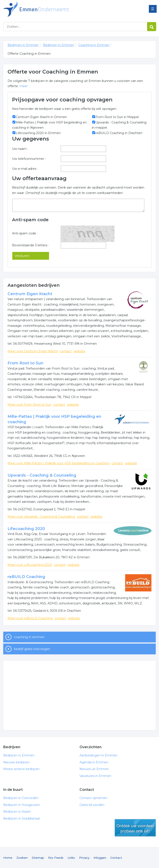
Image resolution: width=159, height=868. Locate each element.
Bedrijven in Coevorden (21, 798)
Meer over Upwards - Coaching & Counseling (41, 517)
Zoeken (22, 858)
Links (71, 858)
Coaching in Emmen (94, 45)
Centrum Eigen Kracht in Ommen (41, 117)
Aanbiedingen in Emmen (98, 755)
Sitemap (38, 858)
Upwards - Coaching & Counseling (42, 475)
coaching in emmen (29, 637)
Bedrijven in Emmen (57, 9)
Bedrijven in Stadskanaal (21, 818)
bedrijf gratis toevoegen (32, 649)
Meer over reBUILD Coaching (30, 618)
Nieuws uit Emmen (94, 769)
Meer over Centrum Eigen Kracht (33, 351)
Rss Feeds (56, 858)
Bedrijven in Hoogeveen (22, 805)
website (79, 351)
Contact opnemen (93, 798)
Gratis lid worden (92, 805)
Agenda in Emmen (94, 762)
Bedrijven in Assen (17, 812)
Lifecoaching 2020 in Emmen (38, 133)
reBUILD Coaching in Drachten (119, 133)
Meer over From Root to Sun (29, 405)
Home (8, 858)
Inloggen (100, 858)
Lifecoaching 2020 (26, 529)
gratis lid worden (135, 828)
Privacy (84, 858)
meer (24, 86)
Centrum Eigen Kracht (30, 294)
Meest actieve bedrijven (21, 769)
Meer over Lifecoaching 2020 (30, 565)
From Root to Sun (25, 363)
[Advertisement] (80, 695)
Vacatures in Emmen (95, 776)
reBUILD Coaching (26, 577)
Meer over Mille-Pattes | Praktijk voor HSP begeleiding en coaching (59, 463)
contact (66, 351)
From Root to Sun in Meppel (117, 117)
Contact (116, 858)
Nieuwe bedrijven (16, 762)
